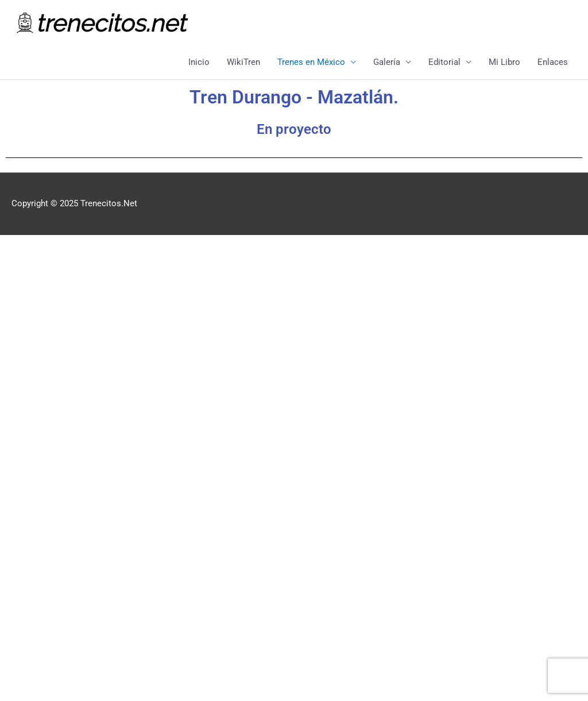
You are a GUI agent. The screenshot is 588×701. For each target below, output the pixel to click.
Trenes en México (311, 62)
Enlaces (553, 62)
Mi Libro (504, 62)
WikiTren (243, 62)
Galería (387, 62)
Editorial (444, 62)
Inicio (199, 62)
